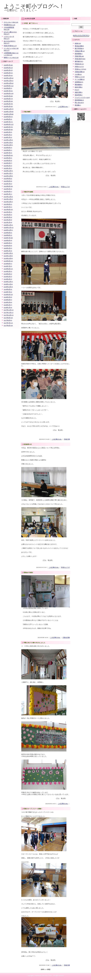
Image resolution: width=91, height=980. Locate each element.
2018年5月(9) (8, 297)
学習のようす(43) (80, 69)
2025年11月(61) (9, 81)
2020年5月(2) (8, 243)
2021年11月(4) (8, 199)
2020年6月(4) (8, 240)
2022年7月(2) (8, 184)
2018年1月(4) (8, 308)
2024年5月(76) (8, 127)
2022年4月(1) (8, 192)
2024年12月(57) (9, 109)
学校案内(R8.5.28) (10, 25)
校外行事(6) (79, 87)
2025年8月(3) (8, 88)
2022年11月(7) (8, 173)
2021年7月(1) (8, 207)
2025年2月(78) (8, 104)
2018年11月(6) (8, 284)
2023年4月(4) (8, 161)
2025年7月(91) (8, 91)
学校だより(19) (80, 77)
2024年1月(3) (8, 137)
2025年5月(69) (8, 96)
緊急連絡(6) (79, 85)
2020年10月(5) (8, 230)
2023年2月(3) (8, 166)
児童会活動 (66, 638)
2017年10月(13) (9, 315)
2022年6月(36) (8, 186)
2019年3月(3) (8, 277)
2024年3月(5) (8, 132)
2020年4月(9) (8, 246)
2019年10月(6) (8, 258)
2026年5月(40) (8, 65)
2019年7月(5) (8, 266)
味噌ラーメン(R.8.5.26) (11, 58)
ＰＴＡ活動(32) (80, 79)
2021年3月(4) (8, 217)
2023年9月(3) (8, 148)
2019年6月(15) (8, 269)
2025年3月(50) (8, 101)
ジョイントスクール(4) (82, 98)
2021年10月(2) (8, 202)
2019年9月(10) (8, 261)
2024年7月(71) (8, 122)
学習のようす (65, 187)
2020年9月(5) (8, 233)
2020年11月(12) (9, 228)
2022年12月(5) (8, 171)
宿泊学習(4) (79, 95)
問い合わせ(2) (79, 103)
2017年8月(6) (8, 320)
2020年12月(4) (8, 225)
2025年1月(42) (8, 106)
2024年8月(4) (8, 119)
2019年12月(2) (8, 253)
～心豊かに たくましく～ (20, 10)
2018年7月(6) (8, 292)
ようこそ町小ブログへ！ (34, 6)
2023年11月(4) (8, 143)
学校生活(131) (79, 64)
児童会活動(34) (80, 72)
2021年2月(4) (8, 220)
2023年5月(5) (8, 158)
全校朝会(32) (79, 82)
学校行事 (67, 439)
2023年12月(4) (8, 140)
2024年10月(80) (9, 114)
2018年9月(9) (8, 289)
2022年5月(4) (8, 189)
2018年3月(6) (8, 302)
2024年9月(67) (8, 117)
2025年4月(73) (8, 99)
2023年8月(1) (8, 150)
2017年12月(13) (9, 310)
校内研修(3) (79, 54)
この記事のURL (63, 107)
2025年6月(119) (9, 94)
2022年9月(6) (8, 179)
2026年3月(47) (8, 70)
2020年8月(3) (8, 235)
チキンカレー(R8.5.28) (11, 22)
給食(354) (78, 43)
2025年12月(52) (9, 78)
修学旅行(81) (79, 61)
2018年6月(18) (8, 295)
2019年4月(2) (8, 274)
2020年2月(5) (8, 248)
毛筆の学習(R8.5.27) (10, 46)
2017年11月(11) (9, 313)
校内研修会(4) (79, 100)
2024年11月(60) (9, 112)
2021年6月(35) (8, 210)
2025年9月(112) (9, 86)
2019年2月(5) (8, 279)
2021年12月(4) (8, 197)
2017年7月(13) (8, 323)
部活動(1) (78, 105)
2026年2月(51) (8, 73)
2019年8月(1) (8, 264)
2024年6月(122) (9, 124)
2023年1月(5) (8, 168)
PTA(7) (77, 90)
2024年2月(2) (8, 135)
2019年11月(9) (8, 256)
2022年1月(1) (8, 194)
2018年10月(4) (8, 287)
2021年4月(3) (8, 215)
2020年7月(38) (8, 238)
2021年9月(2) (8, 204)
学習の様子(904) (80, 59)
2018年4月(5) (8, 300)
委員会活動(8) (79, 46)
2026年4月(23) (8, 68)
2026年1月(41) (8, 76)
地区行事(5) (79, 92)
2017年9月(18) (8, 318)
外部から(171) (79, 67)
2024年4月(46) (8, 130)
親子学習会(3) (79, 48)
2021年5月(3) (8, 212)
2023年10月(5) (8, 145)
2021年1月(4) (8, 222)
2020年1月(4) (8, 251)
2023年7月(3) (8, 153)
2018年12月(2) (8, 282)
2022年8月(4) (8, 181)
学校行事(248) (79, 56)
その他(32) (78, 74)
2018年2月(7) (8, 305)
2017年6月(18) (8, 326)
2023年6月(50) (8, 155)
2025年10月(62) (9, 83)
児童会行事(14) (80, 51)
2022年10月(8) (8, 176)
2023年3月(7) (8, 163)
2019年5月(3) (8, 271)
